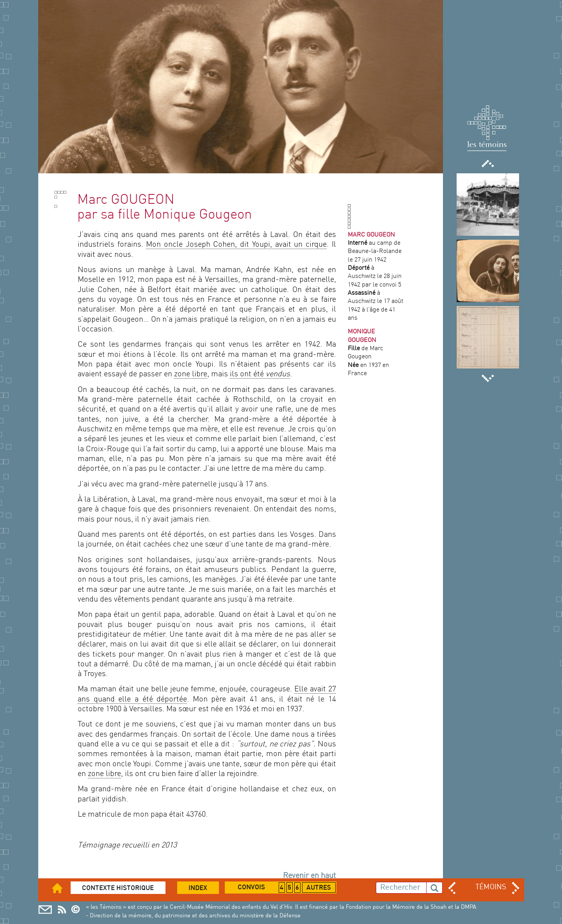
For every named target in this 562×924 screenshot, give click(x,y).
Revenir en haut (309, 876)
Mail (45, 910)
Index (198, 888)
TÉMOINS (491, 887)
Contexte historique (118, 888)
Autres (319, 888)
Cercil (62, 910)
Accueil (62, 888)
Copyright (78, 910)
